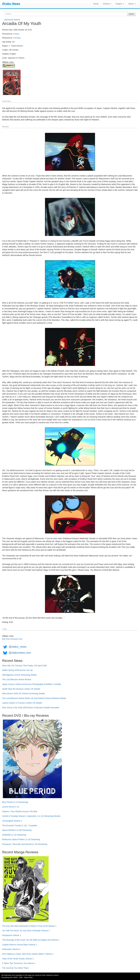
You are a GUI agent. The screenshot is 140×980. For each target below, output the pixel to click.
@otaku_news (18, 647)
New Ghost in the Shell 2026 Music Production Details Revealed (31, 708)
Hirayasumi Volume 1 (12, 935)
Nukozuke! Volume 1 (11, 949)
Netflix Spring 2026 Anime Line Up (17, 670)
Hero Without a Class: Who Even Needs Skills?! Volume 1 (28, 954)
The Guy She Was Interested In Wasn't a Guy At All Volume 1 (29, 926)
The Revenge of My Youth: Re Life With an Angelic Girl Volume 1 (31, 940)
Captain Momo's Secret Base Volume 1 (19, 945)
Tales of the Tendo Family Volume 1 (18, 959)
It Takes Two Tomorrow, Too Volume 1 (19, 963)
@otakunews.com (20, 653)
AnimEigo (17, 38)
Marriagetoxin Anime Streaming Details (19, 675)
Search (131, 14)
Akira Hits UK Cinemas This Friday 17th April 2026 (24, 666)
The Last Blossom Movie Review (17, 679)
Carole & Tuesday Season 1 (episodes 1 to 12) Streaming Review (31, 816)
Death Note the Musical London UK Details (21, 689)
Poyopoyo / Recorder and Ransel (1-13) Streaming (25, 844)
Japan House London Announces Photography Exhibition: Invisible (32, 684)
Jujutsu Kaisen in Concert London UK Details (22, 703)
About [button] (132, 4)
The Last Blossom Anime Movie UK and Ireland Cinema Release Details (34, 698)
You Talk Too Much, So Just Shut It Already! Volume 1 (26, 931)
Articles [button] (107, 4)
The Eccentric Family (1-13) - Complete (20, 826)
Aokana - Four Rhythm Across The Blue (20, 811)
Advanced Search (12, 20)
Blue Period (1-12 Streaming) (15, 802)
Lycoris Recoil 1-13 (11, 807)
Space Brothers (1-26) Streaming (17, 830)
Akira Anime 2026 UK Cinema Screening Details (23, 694)
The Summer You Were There (15, 968)
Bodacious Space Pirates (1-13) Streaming (21, 839)
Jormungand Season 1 (12, 821)
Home (96, 4)
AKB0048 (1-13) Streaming (14, 835)
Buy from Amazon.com (12, 639)
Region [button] (120, 4)
